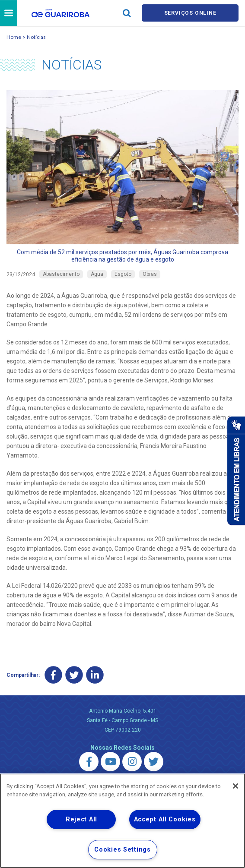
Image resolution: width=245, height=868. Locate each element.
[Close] (235, 786)
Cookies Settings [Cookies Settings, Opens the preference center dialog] (122, 850)
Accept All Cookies (165, 819)
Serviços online (190, 14)
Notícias (36, 38)
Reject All (81, 819)
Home (14, 38)
